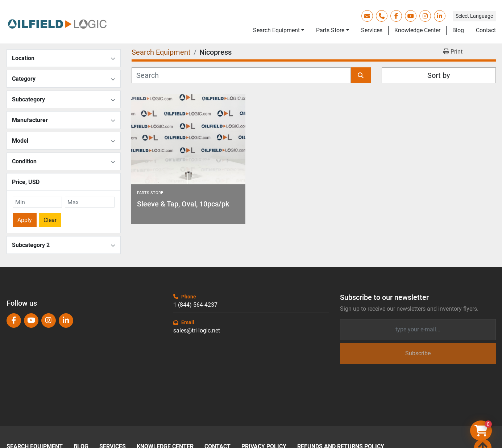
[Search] (241, 75)
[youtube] (411, 16)
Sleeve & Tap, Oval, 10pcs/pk (183, 204)
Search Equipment (276, 30)
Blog (458, 30)
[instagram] (425, 16)
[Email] (418, 330)
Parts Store (330, 30)
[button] (279, 30)
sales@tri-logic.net (197, 330)
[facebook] (396, 16)
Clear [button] (50, 220)
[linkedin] (440, 16)
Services (372, 30)
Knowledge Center (417, 30)
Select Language (474, 16)
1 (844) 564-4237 (195, 305)
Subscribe (418, 353)
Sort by (439, 75)
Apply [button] (25, 220)
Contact (486, 30)
